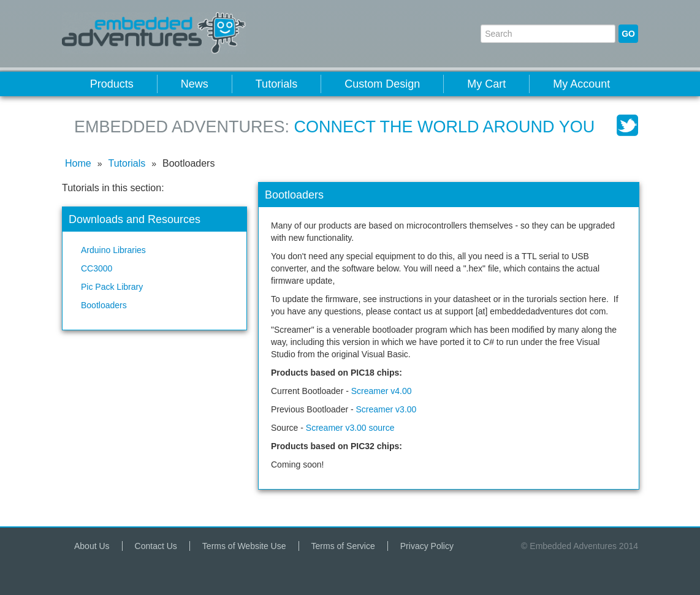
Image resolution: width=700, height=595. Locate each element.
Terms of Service (343, 546)
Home (78, 163)
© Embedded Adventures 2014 (580, 546)
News (195, 84)
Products (112, 84)
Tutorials (276, 84)
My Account (581, 84)
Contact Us (156, 546)
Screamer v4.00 (382, 391)
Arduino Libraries (113, 250)
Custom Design (382, 84)
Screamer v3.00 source (350, 428)
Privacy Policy (427, 546)
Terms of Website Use (244, 546)
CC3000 (97, 268)
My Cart (486, 84)
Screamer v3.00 (386, 409)
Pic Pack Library (112, 287)
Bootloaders (104, 305)
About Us (92, 546)
